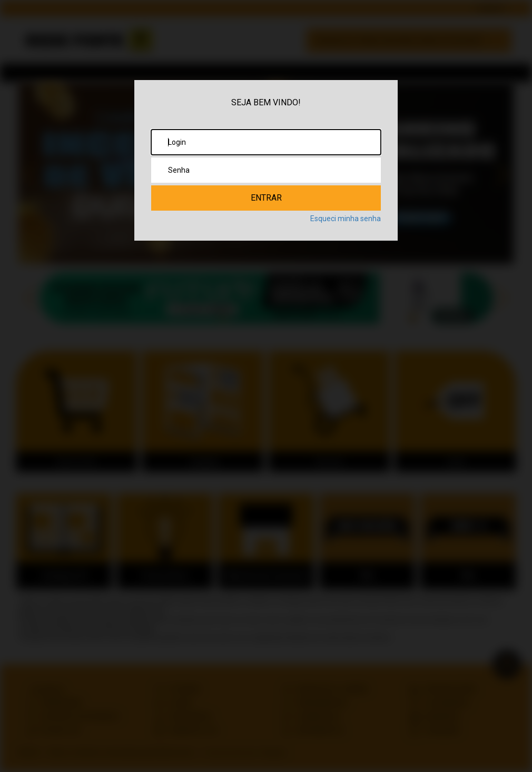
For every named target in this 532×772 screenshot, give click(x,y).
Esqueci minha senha (346, 219)
